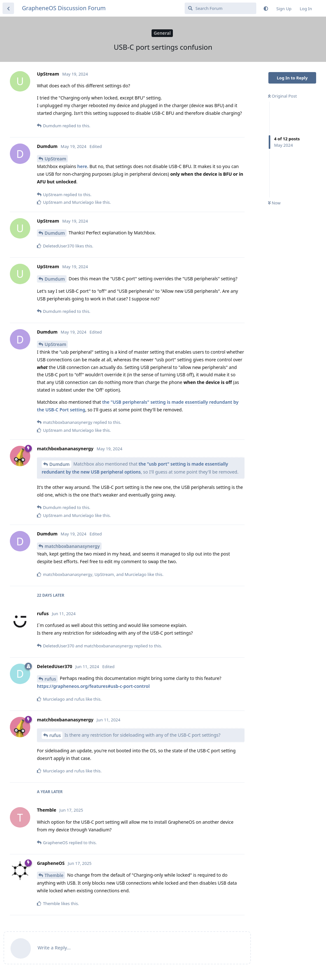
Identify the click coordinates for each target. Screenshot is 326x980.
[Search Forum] (220, 8)
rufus (50, 679)
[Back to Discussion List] (8, 8)
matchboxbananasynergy (72, 546)
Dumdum (55, 233)
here (82, 166)
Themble (54, 875)
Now (274, 203)
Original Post (282, 96)
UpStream (55, 159)
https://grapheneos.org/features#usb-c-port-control (93, 686)
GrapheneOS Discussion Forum (64, 8)
